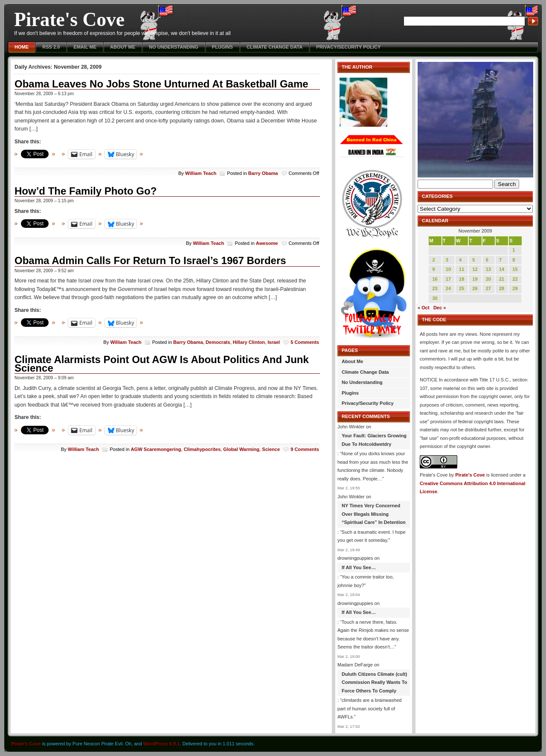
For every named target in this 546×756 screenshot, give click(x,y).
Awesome (267, 243)
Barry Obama (263, 173)
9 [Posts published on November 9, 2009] (433, 269)
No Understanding (174, 47)
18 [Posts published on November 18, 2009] (462, 279)
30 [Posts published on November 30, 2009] (435, 298)
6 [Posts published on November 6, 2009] (487, 260)
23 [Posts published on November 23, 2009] (435, 288)
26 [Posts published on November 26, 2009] (475, 288)
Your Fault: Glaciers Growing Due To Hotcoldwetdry (374, 440)
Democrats (218, 342)
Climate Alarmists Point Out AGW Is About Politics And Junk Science (162, 364)
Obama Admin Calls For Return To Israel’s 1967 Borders (150, 260)
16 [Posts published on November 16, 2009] (435, 279)
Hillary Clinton (249, 342)
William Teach (201, 173)
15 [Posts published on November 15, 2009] (515, 269)
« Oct (424, 308)
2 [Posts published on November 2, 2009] (433, 260)
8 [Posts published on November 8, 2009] (514, 260)
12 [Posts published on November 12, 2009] (475, 269)
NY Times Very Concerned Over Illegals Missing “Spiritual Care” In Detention (374, 514)
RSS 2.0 (51, 47)
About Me (123, 47)
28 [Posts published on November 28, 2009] (502, 288)
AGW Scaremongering (156, 449)
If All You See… (359, 567)
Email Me (85, 47)
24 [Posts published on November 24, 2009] (448, 288)
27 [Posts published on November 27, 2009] (488, 288)
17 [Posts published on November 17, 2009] (448, 279)
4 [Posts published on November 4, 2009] (460, 260)
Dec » (440, 308)
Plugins (222, 47)
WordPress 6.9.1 (162, 744)
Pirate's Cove (69, 19)
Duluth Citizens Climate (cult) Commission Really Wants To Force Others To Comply (374, 682)
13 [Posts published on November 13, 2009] (488, 269)
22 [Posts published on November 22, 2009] (515, 279)
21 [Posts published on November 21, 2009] (502, 279)
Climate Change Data (274, 47)
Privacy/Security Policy (348, 47)
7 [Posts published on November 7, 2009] (500, 260)
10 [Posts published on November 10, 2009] (448, 269)
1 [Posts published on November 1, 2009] (514, 250)
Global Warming (241, 449)
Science (271, 449)
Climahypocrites (202, 449)
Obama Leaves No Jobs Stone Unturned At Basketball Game (161, 84)
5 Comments (305, 342)
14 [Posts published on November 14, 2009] (502, 269)
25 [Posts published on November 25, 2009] (462, 288)
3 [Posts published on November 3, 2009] (447, 260)
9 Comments (305, 449)
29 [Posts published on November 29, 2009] (515, 288)
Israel (274, 342)
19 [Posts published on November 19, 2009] (475, 279)
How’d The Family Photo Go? (86, 191)
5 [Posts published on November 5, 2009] (473, 260)
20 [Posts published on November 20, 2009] (488, 279)
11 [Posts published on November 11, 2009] (462, 269)
